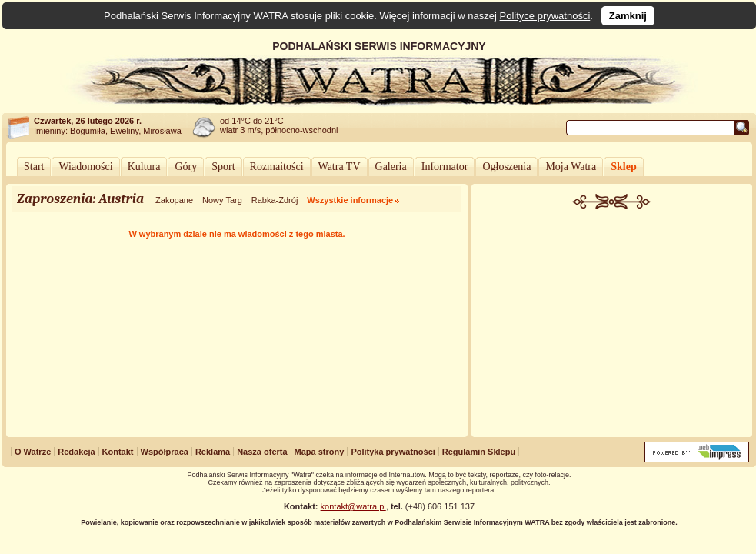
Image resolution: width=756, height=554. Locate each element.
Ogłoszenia (506, 167)
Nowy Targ (222, 200)
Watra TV (340, 167)
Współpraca (165, 452)
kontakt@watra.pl (353, 506)
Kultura (144, 167)
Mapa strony (320, 452)
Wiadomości (85, 167)
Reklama (213, 452)
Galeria (391, 167)
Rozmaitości (277, 167)
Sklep (623, 167)
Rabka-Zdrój (275, 200)
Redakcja (76, 452)
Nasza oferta (262, 452)
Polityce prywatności (545, 16)
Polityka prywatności (393, 452)
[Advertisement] (612, 325)
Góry (186, 167)
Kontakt (118, 452)
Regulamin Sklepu (479, 452)
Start (34, 167)
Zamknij (628, 16)
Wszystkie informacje (350, 200)
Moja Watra (571, 167)
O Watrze (33, 452)
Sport (223, 167)
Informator (445, 167)
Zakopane (174, 200)
